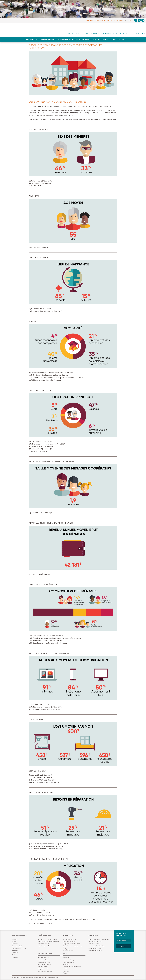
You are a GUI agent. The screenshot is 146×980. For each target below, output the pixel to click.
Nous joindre (119, 20)
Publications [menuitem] (120, 34)
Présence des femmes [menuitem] (45, 971)
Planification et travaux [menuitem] (19, 948)
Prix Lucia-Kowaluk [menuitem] (44, 958)
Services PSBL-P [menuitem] (17, 946)
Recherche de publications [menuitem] (97, 946)
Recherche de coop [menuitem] (30, 40)
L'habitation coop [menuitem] (118, 40)
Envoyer (124, 946)
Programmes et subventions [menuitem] (68, 40)
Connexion (89, 20)
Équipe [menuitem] (65, 973)
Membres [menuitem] (66, 958)
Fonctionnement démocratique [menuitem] (47, 939)
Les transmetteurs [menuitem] (43, 960)
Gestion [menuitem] (15, 939)
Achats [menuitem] (14, 942)
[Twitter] (139, 20)
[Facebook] (136, 20)
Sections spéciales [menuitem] (133, 34)
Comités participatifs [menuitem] (44, 944)
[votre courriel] (124, 940)
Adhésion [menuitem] (66, 964)
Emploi (109, 20)
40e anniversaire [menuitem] (43, 967)
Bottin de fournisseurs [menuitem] (95, 948)
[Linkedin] (143, 20)
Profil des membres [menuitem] (47, 40)
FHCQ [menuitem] (143, 34)
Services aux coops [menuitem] (82, 34)
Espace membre (100, 20)
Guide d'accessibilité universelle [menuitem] (99, 939)
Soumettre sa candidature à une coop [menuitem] (95, 40)
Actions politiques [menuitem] (69, 962)
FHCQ (19, 30)
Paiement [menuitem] (15, 950)
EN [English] (130, 20)
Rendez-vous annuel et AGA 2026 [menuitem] (48, 942)
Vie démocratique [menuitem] (97, 34)
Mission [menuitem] (65, 969)
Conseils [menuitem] (15, 953)
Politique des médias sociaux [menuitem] (72, 967)
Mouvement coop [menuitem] (69, 960)
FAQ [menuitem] (13, 955)
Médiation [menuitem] (15, 957)
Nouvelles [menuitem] (70, 34)
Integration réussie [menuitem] (44, 969)
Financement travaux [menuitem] (44, 964)
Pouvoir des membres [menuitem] (44, 946)
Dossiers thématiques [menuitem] (95, 950)
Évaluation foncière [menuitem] (44, 962)
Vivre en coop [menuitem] (109, 34)
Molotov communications (50, 978)
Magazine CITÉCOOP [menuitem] (95, 942)
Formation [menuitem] (15, 944)
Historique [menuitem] (66, 971)
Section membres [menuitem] (94, 944)
